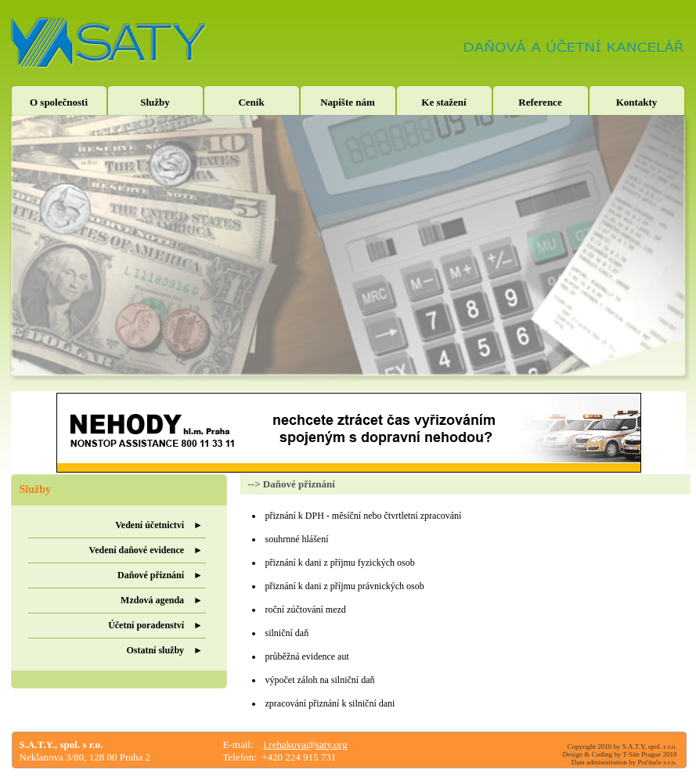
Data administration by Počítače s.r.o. (624, 762)
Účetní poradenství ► (155, 625)
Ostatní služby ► (164, 650)
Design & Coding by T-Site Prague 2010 (620, 754)
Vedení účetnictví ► (159, 525)
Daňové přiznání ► (160, 575)
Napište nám (348, 102)
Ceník (251, 102)
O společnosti (59, 102)
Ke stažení (444, 102)
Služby (155, 102)
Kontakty (637, 102)
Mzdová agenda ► (162, 600)
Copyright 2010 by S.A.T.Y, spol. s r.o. (622, 746)
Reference (540, 102)
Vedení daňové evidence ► (146, 550)
